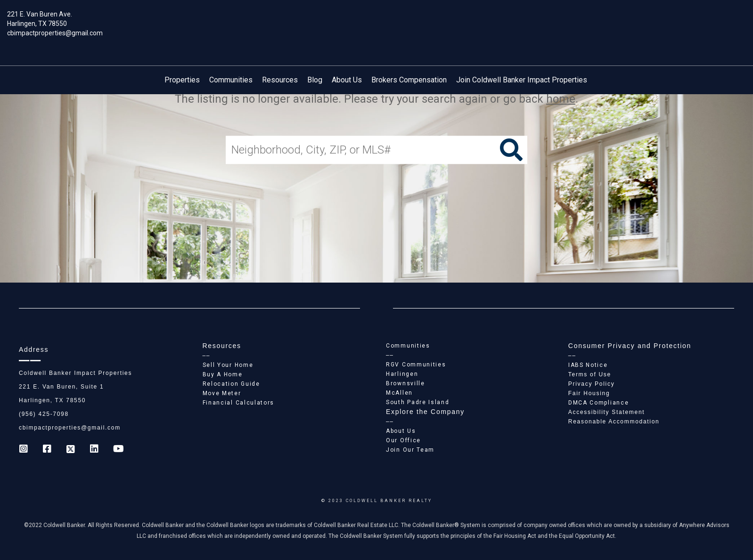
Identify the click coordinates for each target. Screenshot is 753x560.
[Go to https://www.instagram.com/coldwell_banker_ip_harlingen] (24, 450)
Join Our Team (410, 450)
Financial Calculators (239, 403)
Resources (280, 80)
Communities (231, 80)
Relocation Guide (231, 384)
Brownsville (405, 383)
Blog (315, 80)
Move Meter (222, 393)
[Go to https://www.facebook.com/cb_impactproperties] (47, 450)
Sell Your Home (228, 365)
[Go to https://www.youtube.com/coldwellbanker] (118, 450)
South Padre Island (418, 402)
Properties (182, 80)
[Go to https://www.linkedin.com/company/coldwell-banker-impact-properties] (94, 450)
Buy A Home (223, 374)
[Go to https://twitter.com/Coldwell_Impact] (71, 450)
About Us (347, 80)
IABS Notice (588, 365)
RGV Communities (416, 365)
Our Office (403, 440)
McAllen (399, 393)
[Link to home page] (377, 21)
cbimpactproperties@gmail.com (55, 33)
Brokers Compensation (409, 80)
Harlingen (402, 374)
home (561, 99)
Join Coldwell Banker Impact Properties (522, 80)
